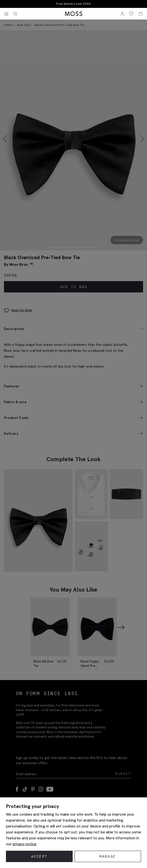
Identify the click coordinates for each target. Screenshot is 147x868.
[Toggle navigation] (6, 14)
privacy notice (24, 844)
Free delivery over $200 (73, 4)
